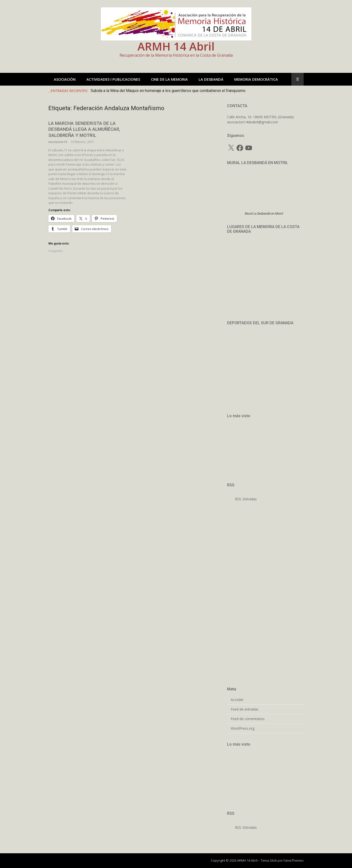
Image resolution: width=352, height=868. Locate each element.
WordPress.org (243, 728)
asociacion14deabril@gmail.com (253, 122)
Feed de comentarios (248, 719)
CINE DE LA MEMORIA (169, 79)
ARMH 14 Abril (176, 46)
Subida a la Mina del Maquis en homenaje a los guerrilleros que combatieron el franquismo (168, 91)
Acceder (237, 700)
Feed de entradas (245, 709)
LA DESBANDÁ (211, 79)
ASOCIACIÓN (65, 79)
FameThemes (294, 860)
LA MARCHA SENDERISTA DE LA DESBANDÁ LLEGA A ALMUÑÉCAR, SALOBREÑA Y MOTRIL (84, 129)
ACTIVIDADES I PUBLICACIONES (113, 79)
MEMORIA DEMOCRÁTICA (256, 79)
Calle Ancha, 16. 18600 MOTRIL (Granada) (260, 117)
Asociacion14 (58, 142)
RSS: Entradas (242, 499)
